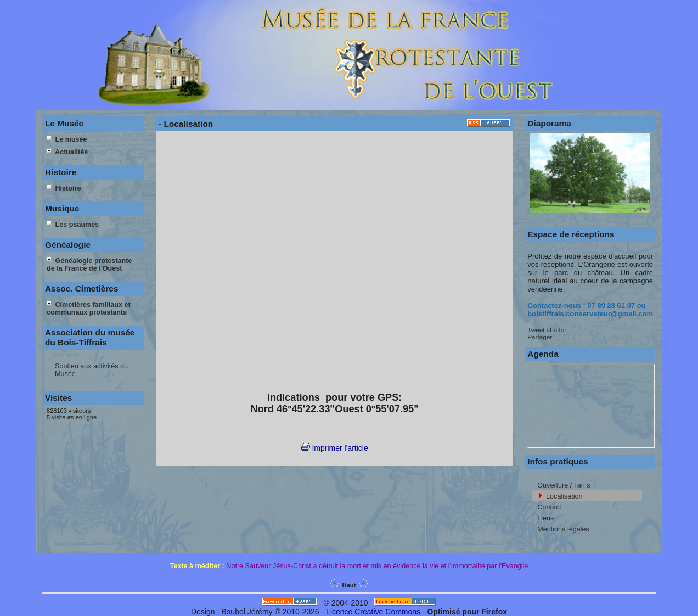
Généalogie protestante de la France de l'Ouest (89, 265)
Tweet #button (547, 330)
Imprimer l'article (335, 448)
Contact (549, 507)
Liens (545, 518)
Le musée (67, 139)
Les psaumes (73, 225)
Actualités (67, 152)
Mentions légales (563, 529)
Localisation (564, 496)
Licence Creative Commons (373, 612)
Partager (540, 337)
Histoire (64, 188)
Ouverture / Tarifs (564, 485)
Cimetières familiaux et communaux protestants (89, 309)
